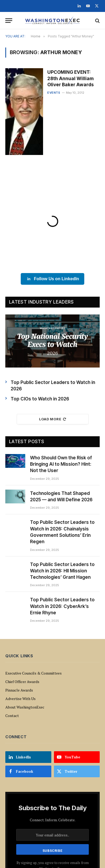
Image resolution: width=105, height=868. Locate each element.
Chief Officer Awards (22, 682)
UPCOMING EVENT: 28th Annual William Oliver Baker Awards (71, 78)
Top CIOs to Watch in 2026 (40, 399)
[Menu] (9, 21)
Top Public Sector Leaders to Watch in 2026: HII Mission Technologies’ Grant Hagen (62, 571)
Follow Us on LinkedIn (53, 279)
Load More (53, 419)
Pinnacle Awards (19, 690)
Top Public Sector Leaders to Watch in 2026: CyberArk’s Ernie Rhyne (62, 606)
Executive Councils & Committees (33, 673)
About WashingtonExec (25, 707)
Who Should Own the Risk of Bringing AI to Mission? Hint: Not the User (61, 464)
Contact (12, 716)
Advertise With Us (20, 699)
